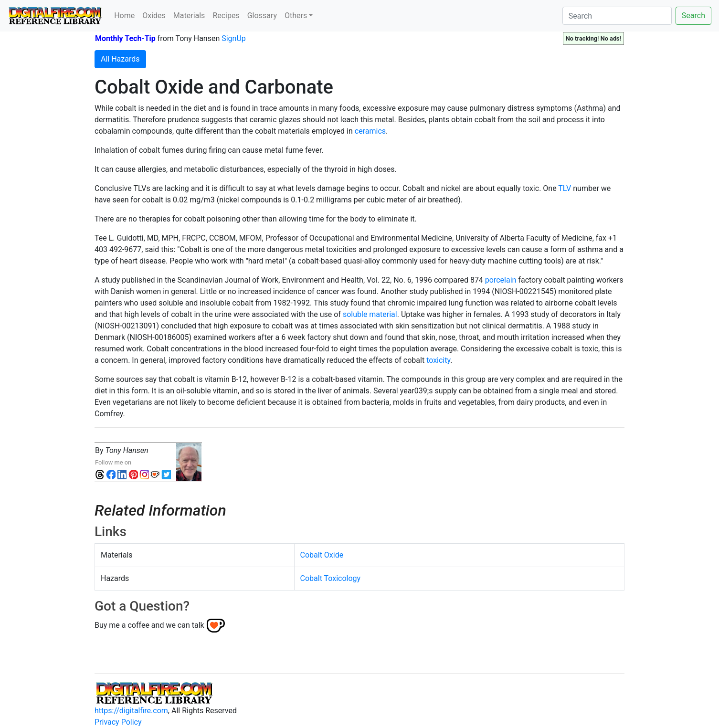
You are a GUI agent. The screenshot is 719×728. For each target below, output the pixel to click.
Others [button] (296, 16)
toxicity (438, 360)
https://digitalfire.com (131, 711)
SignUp (234, 38)
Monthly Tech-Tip (125, 38)
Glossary (262, 16)
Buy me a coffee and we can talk (149, 625)
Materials (189, 16)
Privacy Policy (118, 722)
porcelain (501, 280)
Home (124, 16)
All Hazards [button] (120, 59)
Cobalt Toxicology (331, 578)
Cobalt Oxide (322, 555)
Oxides (154, 16)
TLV (565, 188)
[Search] (617, 16)
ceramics (370, 131)
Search (693, 16)
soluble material (370, 314)
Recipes (226, 16)
